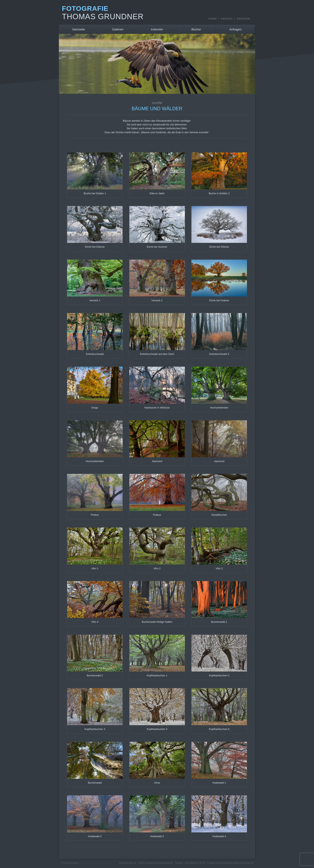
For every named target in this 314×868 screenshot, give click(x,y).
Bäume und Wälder (157, 107)
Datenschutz (243, 19)
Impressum (227, 19)
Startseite (78, 29)
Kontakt (212, 19)
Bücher (196, 29)
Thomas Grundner (103, 17)
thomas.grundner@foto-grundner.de (234, 863)
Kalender (157, 29)
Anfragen (236, 29)
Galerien (118, 29)
